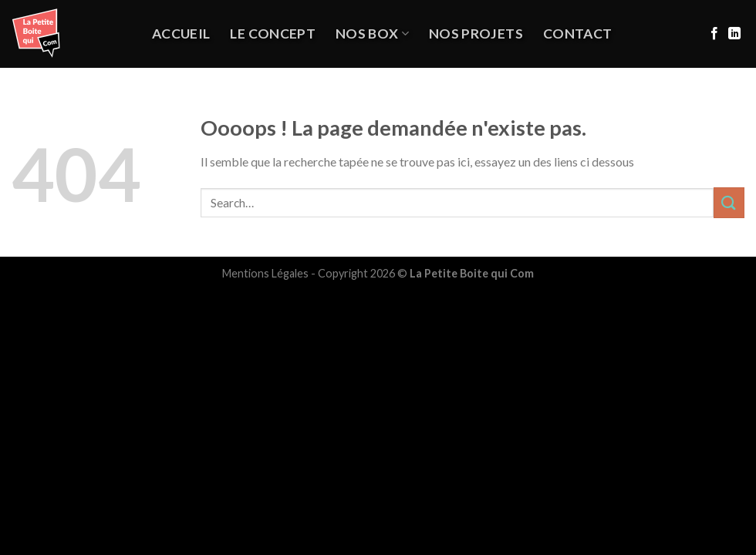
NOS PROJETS (476, 34)
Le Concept (273, 34)
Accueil (181, 34)
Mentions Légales (265, 273)
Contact (577, 34)
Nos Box (372, 34)
